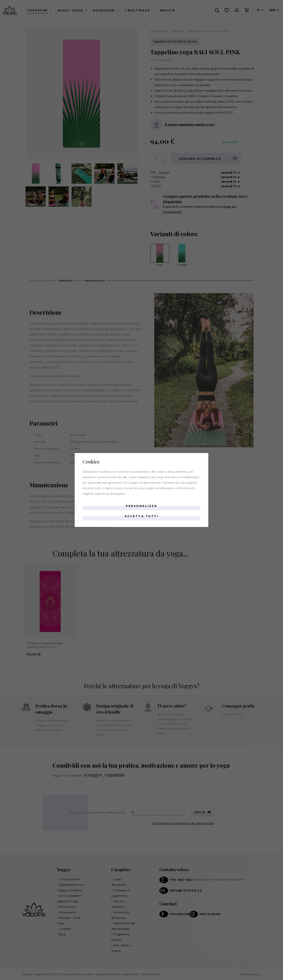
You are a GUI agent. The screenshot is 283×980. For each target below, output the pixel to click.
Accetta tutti (142, 516)
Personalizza (141, 506)
